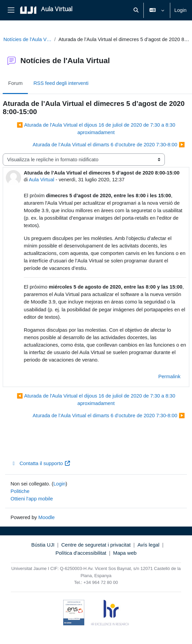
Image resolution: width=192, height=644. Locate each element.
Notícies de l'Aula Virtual (28, 39)
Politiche (20, 491)
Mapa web (125, 553)
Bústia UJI (43, 545)
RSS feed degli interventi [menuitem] (61, 83)
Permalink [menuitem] (169, 376)
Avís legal (148, 545)
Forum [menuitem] (15, 83)
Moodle (47, 517)
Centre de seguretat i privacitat (96, 545)
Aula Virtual (42, 180)
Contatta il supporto (40, 463)
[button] (136, 10)
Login (180, 10)
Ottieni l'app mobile (32, 499)
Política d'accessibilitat (81, 553)
